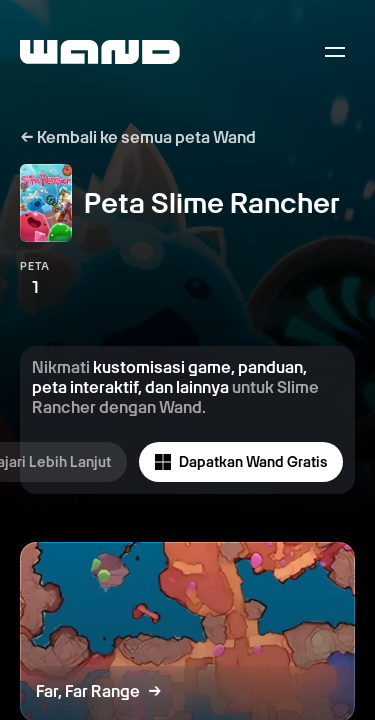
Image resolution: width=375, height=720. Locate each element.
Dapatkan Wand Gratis (241, 462)
